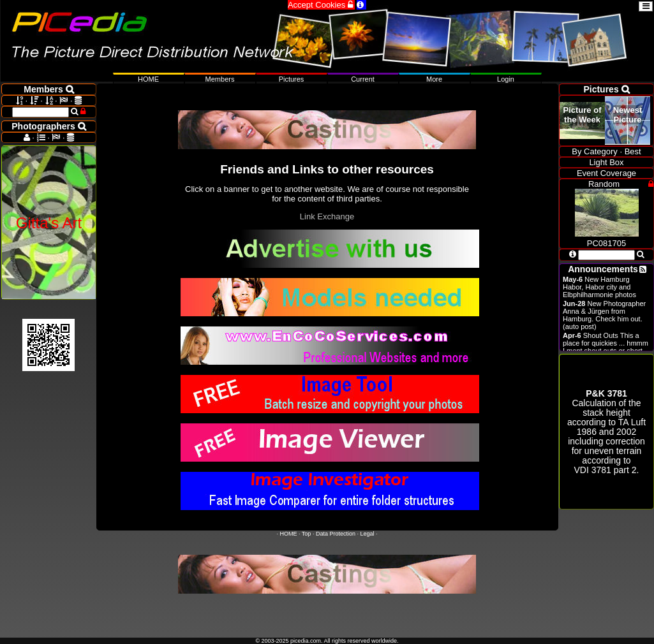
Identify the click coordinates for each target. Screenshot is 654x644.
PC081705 (607, 238)
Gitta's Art (49, 223)
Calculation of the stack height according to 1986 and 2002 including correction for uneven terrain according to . (606, 432)
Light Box (606, 162)
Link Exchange (327, 216)
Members (220, 79)
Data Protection (336, 534)
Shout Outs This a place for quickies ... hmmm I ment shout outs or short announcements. (606, 347)
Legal (367, 534)
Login (506, 79)
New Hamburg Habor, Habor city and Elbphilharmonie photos (599, 287)
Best (633, 151)
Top (307, 534)
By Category (595, 151)
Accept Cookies (321, 5)
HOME (289, 534)
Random (604, 184)
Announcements (603, 269)
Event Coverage (606, 173)
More (434, 79)
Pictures (292, 79)
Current (363, 79)
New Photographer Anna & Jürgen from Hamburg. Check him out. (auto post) (604, 315)
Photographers (48, 126)
